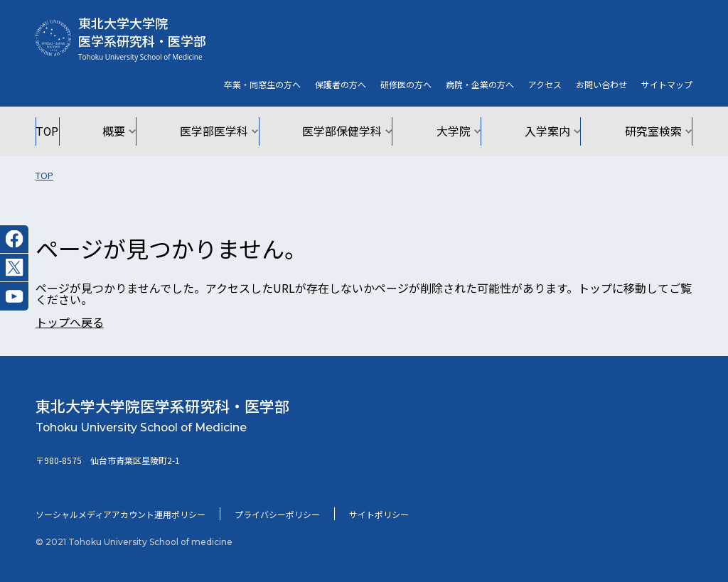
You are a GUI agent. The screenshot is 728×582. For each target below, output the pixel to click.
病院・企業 (480, 84)
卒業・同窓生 (262, 84)
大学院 (454, 131)
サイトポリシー (379, 514)
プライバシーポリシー (277, 514)
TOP (63, 131)
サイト (667, 84)
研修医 (406, 84)
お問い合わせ (601, 84)
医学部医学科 (229, 131)
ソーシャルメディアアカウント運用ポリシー (121, 514)
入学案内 (544, 131)
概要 (133, 131)
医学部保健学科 (349, 131)
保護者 (341, 84)
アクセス (545, 84)
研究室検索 (644, 131)
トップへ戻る (70, 322)
